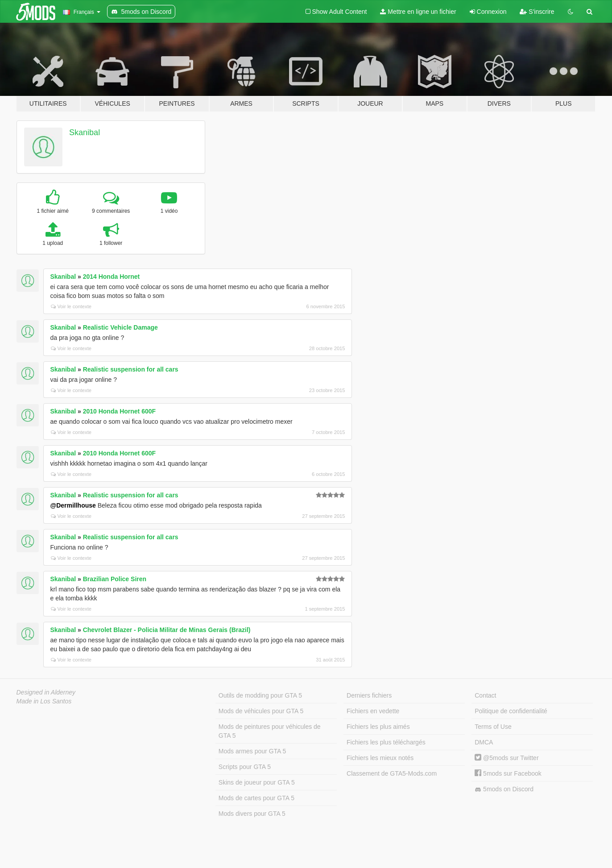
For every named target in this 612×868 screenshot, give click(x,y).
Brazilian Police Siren (115, 579)
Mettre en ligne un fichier (418, 12)
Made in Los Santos (44, 701)
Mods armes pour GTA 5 (252, 751)
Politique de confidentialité (511, 711)
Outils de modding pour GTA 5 (260, 695)
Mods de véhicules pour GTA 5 (261, 711)
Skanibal (85, 132)
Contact (485, 695)
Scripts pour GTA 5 (245, 767)
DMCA (484, 742)
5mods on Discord (504, 789)
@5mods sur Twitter (507, 758)
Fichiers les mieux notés (380, 758)
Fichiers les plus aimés (378, 727)
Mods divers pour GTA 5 (252, 814)
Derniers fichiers (369, 695)
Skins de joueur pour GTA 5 (257, 782)
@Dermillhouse (73, 505)
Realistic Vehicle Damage (120, 327)
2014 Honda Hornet (112, 277)
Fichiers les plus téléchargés (386, 742)
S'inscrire (537, 12)
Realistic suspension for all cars (131, 369)
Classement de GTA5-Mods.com (392, 773)
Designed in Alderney (46, 692)
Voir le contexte (71, 306)
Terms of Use (493, 727)
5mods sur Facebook (508, 773)
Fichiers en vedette (373, 711)
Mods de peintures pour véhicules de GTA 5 (270, 731)
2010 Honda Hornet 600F (119, 411)
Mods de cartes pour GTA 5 (256, 798)
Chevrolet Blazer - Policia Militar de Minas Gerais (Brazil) (167, 630)
